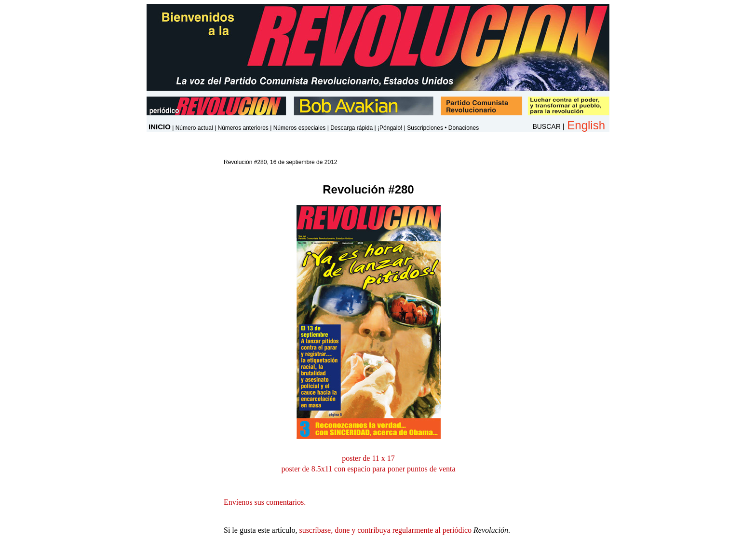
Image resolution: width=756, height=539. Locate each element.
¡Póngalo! (390, 128)
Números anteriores (243, 128)
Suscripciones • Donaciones (443, 128)
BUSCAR (546, 126)
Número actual (194, 128)
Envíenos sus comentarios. (265, 502)
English (586, 125)
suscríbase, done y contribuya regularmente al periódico (385, 530)
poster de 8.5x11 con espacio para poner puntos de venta (368, 469)
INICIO (160, 127)
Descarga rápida (351, 128)
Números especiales (300, 128)
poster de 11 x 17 (368, 458)
